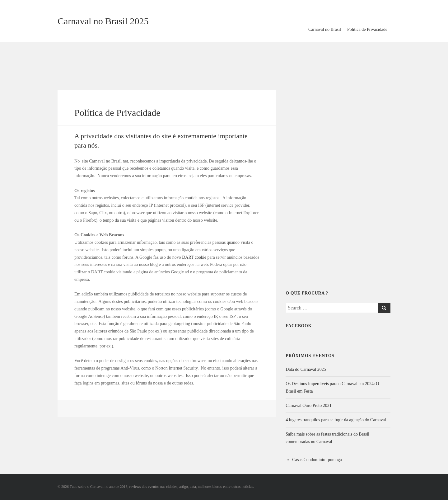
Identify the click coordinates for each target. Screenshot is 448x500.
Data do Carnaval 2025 (306, 369)
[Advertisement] (224, 62)
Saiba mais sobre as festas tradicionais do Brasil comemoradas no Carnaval (327, 438)
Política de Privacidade (367, 29)
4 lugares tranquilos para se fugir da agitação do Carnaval (336, 420)
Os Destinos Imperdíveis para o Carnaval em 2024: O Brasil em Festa (332, 387)
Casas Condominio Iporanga (317, 460)
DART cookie (194, 257)
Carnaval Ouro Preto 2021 (308, 406)
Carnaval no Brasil (325, 29)
